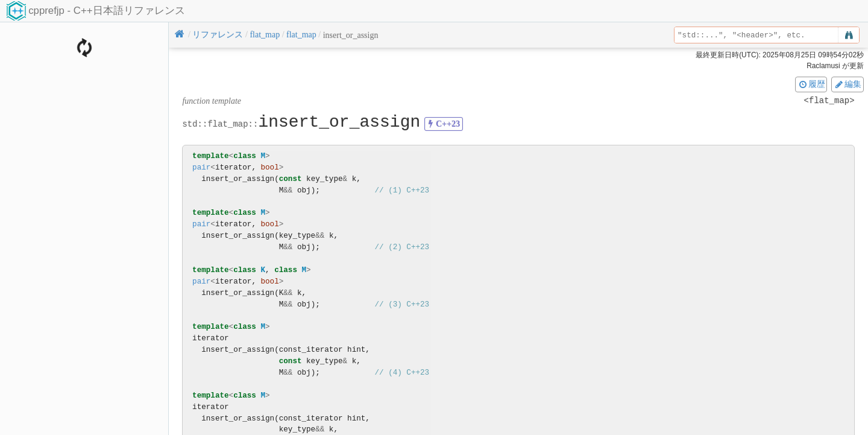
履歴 (811, 84)
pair (201, 167)
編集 (848, 84)
